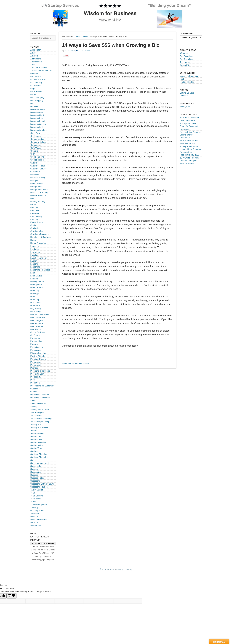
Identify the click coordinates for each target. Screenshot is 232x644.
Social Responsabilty (40, 421)
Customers (35, 172)
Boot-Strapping (37, 97)
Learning (34, 279)
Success (34, 475)
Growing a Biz (37, 231)
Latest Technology (39, 258)
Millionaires (35, 303)
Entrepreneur (36, 187)
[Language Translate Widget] (191, 37)
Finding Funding (38, 201)
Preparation (36, 362)
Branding (34, 106)
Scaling (34, 407)
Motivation (35, 305)
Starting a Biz (36, 424)
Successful (35, 481)
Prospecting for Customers (42, 386)
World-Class (36, 525)
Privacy (120, 569)
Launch (34, 261)
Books (33, 94)
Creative (34, 151)
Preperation (36, 365)
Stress (33, 460)
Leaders (34, 264)
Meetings (34, 294)
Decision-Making (38, 178)
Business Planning (39, 121)
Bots (32, 103)
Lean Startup (36, 276)
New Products (37, 323)
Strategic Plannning (39, 457)
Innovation (35, 252)
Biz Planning (36, 83)
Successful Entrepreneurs (42, 484)
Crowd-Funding (37, 157)
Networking (35, 311)
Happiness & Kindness (41, 237)
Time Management (39, 505)
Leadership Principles (40, 270)
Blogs (33, 88)
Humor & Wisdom (38, 243)
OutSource (35, 335)
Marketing (35, 291)
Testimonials (185, 62)
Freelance (35, 213)
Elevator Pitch (37, 184)
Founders (35, 210)
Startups (34, 451)
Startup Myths (37, 445)
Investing (34, 255)
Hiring (33, 240)
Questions (35, 389)
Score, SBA (185, 107)
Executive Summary (39, 193)
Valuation (34, 514)
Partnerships (36, 341)
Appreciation (36, 62)
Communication (37, 139)
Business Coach (38, 112)
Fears (33, 198)
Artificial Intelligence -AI (41, 71)
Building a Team (37, 109)
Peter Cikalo (70, 51)
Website (34, 517)
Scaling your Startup (39, 410)
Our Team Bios (187, 59)
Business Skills (37, 127)
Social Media (36, 415)
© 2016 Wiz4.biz (107, 569)
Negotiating (35, 308)
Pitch (182, 79)
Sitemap (128, 569)
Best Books (35, 77)
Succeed (34, 469)
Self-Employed (37, 413)
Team (33, 493)
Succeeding (36, 472)
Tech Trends (36, 499)
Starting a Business (39, 427)
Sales (33, 401)
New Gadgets (36, 320)
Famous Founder (38, 195)
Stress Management (39, 463)
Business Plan (37, 118)
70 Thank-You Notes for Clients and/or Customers (191, 135)
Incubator (35, 249)
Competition (36, 145)
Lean (33, 273)
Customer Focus (38, 166)
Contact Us (185, 65)
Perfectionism (36, 347)
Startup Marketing (38, 442)
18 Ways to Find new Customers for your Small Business (189, 161)
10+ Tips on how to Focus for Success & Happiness (189, 126)
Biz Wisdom (36, 86)
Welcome (184, 53)
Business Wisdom (38, 130)
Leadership (35, 267)
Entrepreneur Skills (39, 190)
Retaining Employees (40, 398)
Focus (33, 204)
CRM (33, 154)
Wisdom (34, 523)
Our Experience (187, 56)
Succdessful (36, 466)
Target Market (36, 490)
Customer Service (38, 169)
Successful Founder (39, 487)
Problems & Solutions (40, 371)
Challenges (35, 136)
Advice (85, 37)
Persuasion (35, 350)
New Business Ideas (40, 314)
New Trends (36, 329)
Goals (33, 225)
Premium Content (38, 359)
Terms (33, 502)
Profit (33, 380)
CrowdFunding (37, 160)
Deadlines (35, 175)
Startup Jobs (36, 439)
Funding (34, 219)
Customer (35, 163)
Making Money (37, 282)
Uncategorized (37, 511)
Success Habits (37, 478)
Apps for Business (39, 68)
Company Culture (38, 142)
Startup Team (36, 448)
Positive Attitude (38, 356)
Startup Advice (37, 433)
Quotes (34, 392)
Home (77, 37)
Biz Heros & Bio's (38, 80)
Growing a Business (39, 234)
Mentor (33, 297)
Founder (34, 207)
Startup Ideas (36, 436)
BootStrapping (37, 100)
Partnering (35, 338)
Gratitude (34, 228)
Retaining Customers (40, 395)
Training (34, 508)
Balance (34, 74)
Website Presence (39, 520)
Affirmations (36, 59)
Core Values (36, 148)
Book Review (36, 91)
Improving (35, 246)
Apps (33, 65)
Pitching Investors (38, 353)
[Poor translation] (11, 596)
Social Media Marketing (41, 418)
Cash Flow (35, 133)
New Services (36, 326)
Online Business (38, 332)
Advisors (34, 56)
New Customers (37, 317)
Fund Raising (36, 216)
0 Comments (84, 51)
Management (36, 285)
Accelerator (35, 50)
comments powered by (76, 364)
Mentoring (35, 300)
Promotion (35, 383)
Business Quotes (38, 124)
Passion (34, 344)
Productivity (36, 377)
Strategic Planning (39, 454)
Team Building (37, 496)
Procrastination (37, 374)
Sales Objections (38, 404)
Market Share (36, 288)
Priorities (34, 368)
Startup (34, 430)
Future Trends (37, 222)
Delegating (35, 181)
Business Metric (37, 115)
